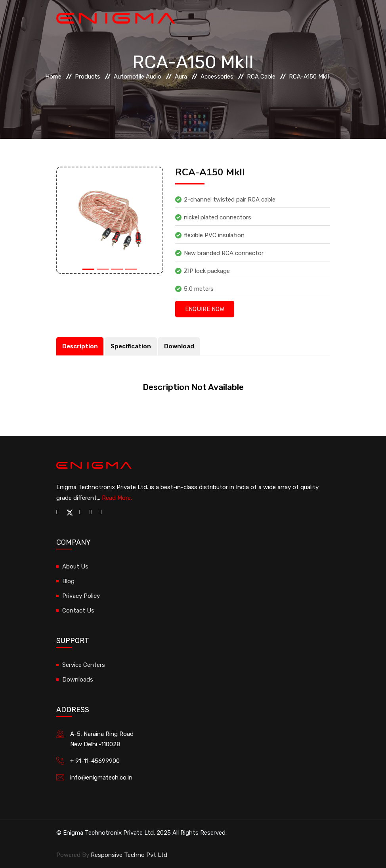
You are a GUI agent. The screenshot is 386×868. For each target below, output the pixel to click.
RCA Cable (261, 77)
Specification (131, 346)
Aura (181, 77)
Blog (68, 581)
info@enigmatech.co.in (101, 778)
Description (80, 346)
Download (180, 346)
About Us (75, 567)
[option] (110, 220)
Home (53, 77)
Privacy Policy (81, 596)
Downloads (78, 680)
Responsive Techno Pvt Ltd (129, 855)
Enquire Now (205, 309)
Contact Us (78, 611)
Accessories (217, 77)
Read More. (117, 498)
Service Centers (84, 665)
